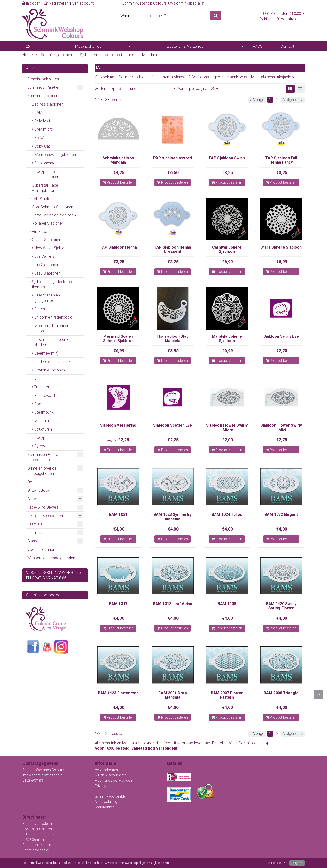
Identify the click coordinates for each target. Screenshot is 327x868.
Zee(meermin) (46, 353)
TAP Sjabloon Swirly (227, 158)
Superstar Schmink (39, 834)
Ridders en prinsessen (53, 362)
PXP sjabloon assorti (173, 158)
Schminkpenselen (36, 850)
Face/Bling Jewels (43, 507)
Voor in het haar (41, 549)
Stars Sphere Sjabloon (281, 247)
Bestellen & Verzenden (186, 46)
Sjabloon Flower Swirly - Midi (281, 427)
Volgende (293, 100)
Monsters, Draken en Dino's (52, 328)
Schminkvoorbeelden (111, 796)
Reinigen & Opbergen (45, 516)
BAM (38, 112)
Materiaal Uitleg (88, 46)
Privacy (101, 786)
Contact (287, 46)
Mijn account (83, 3)
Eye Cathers (45, 256)
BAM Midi (42, 121)
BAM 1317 (118, 604)
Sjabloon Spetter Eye (173, 425)
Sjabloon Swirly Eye (281, 336)
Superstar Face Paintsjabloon (45, 188)
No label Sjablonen (48, 223)
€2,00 (228, 440)
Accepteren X (277, 863)
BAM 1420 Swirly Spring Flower (281, 606)
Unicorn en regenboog (53, 317)
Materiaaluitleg (106, 802)
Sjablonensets (46, 163)
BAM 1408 (227, 604)
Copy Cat (42, 146)
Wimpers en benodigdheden (51, 558)
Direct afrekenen (291, 19)
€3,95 (173, 351)
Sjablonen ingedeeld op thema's (52, 284)
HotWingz (42, 138)
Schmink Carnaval (39, 829)
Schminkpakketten (43, 79)
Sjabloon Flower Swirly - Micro (227, 427)
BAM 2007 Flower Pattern (227, 695)
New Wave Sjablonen (52, 248)
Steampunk (44, 412)
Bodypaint (43, 438)
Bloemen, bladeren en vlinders (53, 342)
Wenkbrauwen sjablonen (55, 155)
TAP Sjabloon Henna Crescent (173, 249)
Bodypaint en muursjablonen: (47, 174)
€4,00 (119, 529)
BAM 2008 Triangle (281, 693)
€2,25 (282, 351)
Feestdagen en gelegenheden (47, 298)
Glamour (35, 541)
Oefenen (35, 482)
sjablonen (146, 743)
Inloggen (32, 3)
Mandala (42, 421)
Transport (42, 387)
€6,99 (228, 262)
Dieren (40, 309)
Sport (39, 404)
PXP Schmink (35, 840)
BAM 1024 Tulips (227, 515)
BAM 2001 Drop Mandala (172, 695)
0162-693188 (33, 781)
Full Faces (41, 232)
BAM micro (44, 129)
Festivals (35, 524)
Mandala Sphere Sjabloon (227, 339)
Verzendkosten (106, 770)
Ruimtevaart (45, 395)
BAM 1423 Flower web (118, 693)
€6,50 (173, 172)
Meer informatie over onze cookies (192, 863)
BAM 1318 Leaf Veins (173, 604)
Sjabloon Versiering (118, 425)
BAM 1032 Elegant (281, 515)
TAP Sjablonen (44, 199)
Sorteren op (105, 89)
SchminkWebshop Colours (43, 770)
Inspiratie (35, 533)
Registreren (56, 3)
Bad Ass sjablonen (48, 104)
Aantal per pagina (193, 89)
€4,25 (119, 172)
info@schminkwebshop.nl (43, 775)
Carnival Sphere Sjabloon (227, 249)
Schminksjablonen (43, 96)
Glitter (32, 499)
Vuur (38, 379)
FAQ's (258, 46)
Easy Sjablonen (47, 273)
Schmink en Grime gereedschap (43, 457)
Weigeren (297, 863)
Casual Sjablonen (47, 240)
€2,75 (112, 440)
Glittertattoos (39, 490)
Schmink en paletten (38, 824)
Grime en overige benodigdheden (42, 471)
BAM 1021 (118, 515)
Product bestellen (118, 182)
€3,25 (228, 172)
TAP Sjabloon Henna (118, 247)
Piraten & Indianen (50, 370)
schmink (109, 743)
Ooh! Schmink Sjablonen (52, 207)
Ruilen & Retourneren (111, 775)
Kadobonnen (105, 807)
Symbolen (43, 446)
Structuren (43, 429)
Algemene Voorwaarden (113, 781)
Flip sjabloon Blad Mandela (173, 339)
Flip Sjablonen (46, 265)
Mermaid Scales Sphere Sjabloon (118, 339)
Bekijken (267, 19)
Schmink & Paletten (44, 87)
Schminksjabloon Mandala (118, 160)
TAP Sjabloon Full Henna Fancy (281, 160)
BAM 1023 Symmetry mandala (173, 517)
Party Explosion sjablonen (54, 215)
